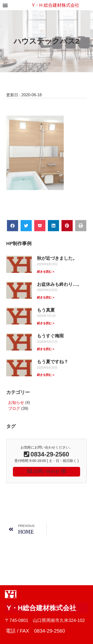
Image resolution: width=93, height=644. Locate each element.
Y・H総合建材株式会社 (42, 608)
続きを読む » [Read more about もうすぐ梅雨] (46, 349)
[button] (5, 5)
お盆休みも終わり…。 (59, 284)
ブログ (14, 408)
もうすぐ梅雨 (50, 336)
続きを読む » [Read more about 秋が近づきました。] (46, 272)
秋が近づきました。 (57, 258)
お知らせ (16, 402)
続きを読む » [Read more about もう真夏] (46, 323)
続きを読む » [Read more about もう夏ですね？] (46, 375)
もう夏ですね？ (53, 362)
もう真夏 (46, 310)
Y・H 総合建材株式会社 (56, 5)
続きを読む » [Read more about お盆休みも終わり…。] (46, 297)
